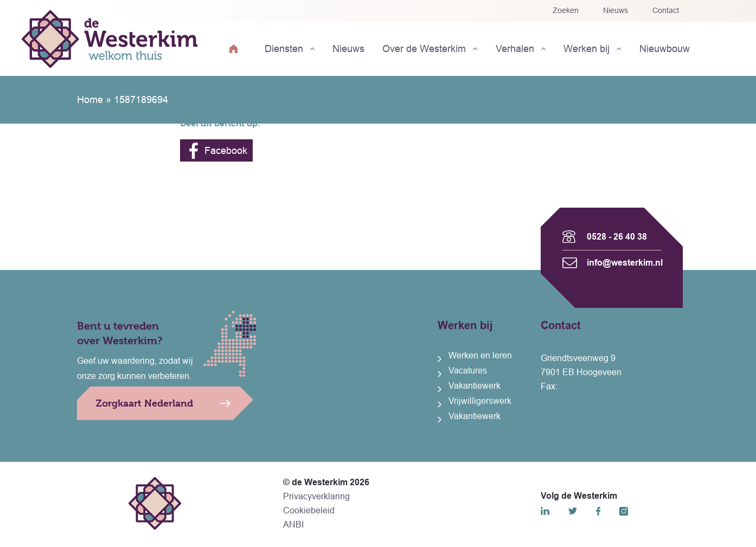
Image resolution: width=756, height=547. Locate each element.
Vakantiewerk (475, 386)
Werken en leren (480, 355)
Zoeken (566, 10)
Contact (666, 10)
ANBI (293, 525)
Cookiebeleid (309, 510)
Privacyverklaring (316, 496)
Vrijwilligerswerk (480, 401)
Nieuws (616, 10)
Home (90, 100)
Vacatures (468, 371)
